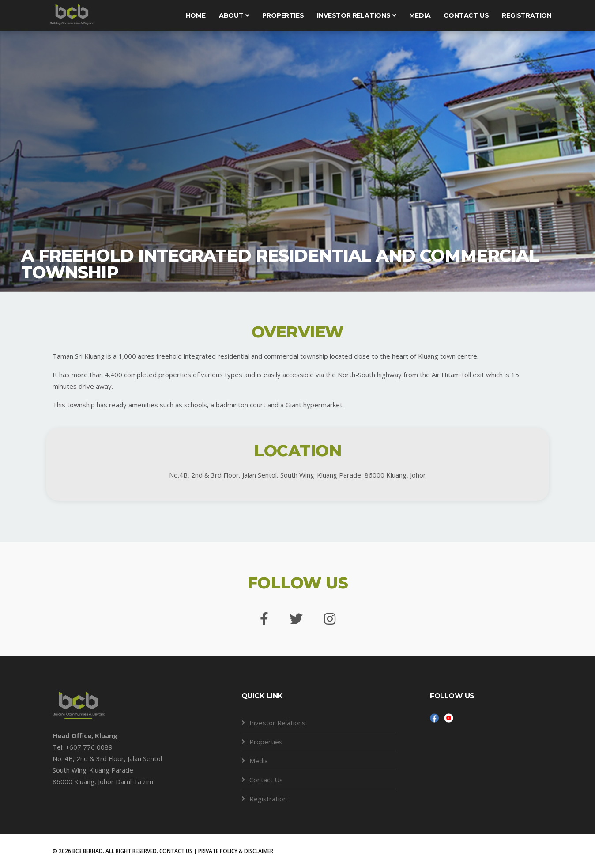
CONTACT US (176, 851)
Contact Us (266, 780)
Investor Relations (356, 15)
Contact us (466, 15)
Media (420, 15)
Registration (527, 15)
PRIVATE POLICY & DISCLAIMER (236, 851)
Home (196, 15)
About (234, 15)
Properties (283, 15)
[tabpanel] (297, 159)
